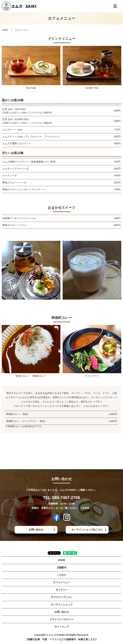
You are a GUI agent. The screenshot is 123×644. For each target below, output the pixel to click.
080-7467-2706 (66, 498)
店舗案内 (62, 567)
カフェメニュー (62, 582)
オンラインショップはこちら (87, 530)
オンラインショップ (62, 605)
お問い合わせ (36, 530)
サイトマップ (62, 627)
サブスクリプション (62, 597)
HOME (5, 30)
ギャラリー (62, 590)
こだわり (62, 575)
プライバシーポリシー (62, 619)
